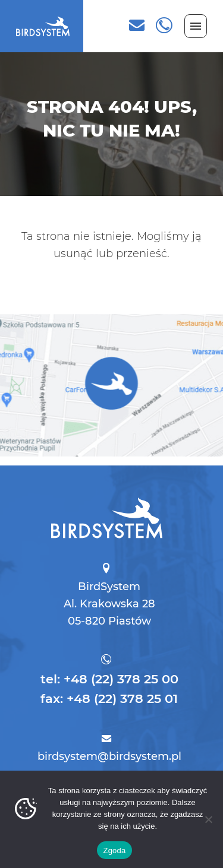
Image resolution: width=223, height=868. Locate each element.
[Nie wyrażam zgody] (208, 819)
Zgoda (114, 850)
